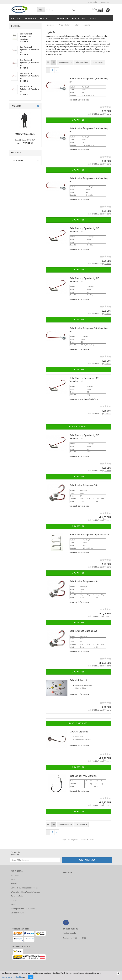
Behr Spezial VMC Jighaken (83, 776)
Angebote (16, 18)
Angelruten (62, 18)
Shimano (15, 900)
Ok (31, 977)
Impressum (16, 875)
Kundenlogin (92, 2)
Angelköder (30, 18)
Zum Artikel (78, 120)
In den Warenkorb (78, 427)
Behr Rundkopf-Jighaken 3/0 (84, 485)
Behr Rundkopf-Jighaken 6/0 (84, 631)
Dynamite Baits (17, 896)
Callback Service (18, 913)
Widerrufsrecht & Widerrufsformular (25, 892)
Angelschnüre (79, 18)
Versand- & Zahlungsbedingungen (25, 888)
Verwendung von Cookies (12, 977)
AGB (13, 904)
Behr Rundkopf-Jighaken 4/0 (84, 581)
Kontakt (14, 884)
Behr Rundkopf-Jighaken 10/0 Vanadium (89, 535)
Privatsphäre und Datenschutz (23, 909)
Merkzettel (105, 2)
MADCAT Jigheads (79, 732)
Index (13, 879)
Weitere (93, 18)
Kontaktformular (70, 933)
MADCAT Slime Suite (25, 134)
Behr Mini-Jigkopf (78, 680)
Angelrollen (46, 18)
